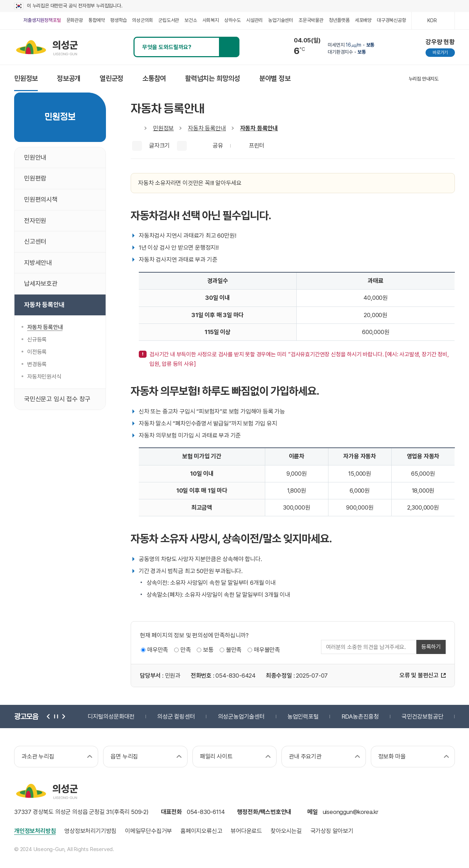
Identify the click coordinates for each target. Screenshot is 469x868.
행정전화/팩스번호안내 (264, 812)
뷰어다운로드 (246, 831)
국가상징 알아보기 (332, 831)
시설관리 (254, 20)
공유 (218, 145)
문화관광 (75, 20)
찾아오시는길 (286, 831)
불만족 (234, 650)
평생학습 (118, 20)
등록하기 (431, 647)
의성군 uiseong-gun (47, 47)
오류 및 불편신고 (419, 675)
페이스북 (361, 79)
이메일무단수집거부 (149, 831)
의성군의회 (143, 20)
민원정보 (163, 128)
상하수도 (233, 20)
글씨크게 (137, 146)
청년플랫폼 (339, 20)
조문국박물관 (311, 20)
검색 (229, 47)
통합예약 (97, 20)
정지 (56, 717)
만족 (186, 650)
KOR (432, 20)
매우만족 (158, 650)
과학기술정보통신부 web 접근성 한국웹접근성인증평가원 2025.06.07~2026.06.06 (437, 821)
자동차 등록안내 (207, 128)
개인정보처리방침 (35, 831)
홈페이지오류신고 (201, 831)
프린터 (257, 145)
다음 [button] (63, 717)
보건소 (191, 20)
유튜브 (394, 79)
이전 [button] (49, 717)
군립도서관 (169, 20)
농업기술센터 (281, 20)
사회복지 (211, 20)
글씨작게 (182, 146)
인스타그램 (345, 79)
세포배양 (363, 20)
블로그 (377, 79)
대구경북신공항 (391, 20)
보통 (208, 650)
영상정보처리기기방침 (90, 831)
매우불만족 (267, 650)
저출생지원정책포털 (42, 20)
